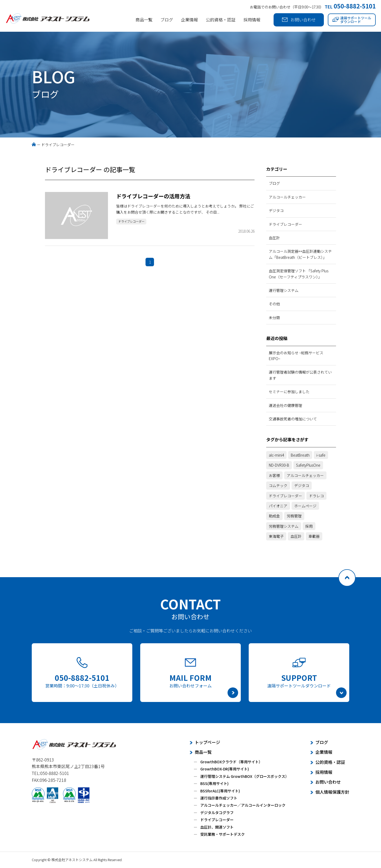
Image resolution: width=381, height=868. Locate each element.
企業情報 (189, 20)
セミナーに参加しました (289, 392)
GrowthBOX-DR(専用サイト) (225, 769)
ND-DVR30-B (279, 465)
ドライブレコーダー (134, 222)
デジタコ (276, 210)
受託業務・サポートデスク (223, 834)
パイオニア (278, 506)
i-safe (321, 455)
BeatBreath (300, 455)
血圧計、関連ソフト (217, 827)
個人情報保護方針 (332, 792)
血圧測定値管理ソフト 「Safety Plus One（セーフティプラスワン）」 (299, 274)
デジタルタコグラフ (217, 812)
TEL (350, 7)
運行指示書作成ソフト (219, 798)
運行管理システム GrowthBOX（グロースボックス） (245, 776)
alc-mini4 (276, 455)
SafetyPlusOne (308, 465)
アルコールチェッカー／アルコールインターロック (243, 805)
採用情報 (252, 20)
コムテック (278, 485)
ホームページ (305, 506)
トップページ (207, 742)
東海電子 (276, 536)
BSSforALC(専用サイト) (220, 791)
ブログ (167, 20)
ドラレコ (316, 496)
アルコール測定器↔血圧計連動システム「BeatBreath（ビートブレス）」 (300, 254)
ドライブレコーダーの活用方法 (153, 196)
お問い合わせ (299, 20)
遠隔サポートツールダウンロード (352, 20)
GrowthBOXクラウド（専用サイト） (231, 762)
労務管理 (294, 516)
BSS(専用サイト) (214, 783)
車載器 (314, 536)
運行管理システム (284, 290)
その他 (274, 304)
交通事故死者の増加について (293, 419)
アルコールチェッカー (287, 197)
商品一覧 (144, 20)
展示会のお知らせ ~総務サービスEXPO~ (296, 356)
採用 (309, 526)
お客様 (274, 475)
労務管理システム (284, 526)
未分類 (274, 318)
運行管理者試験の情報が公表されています (300, 375)
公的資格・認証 (221, 20)
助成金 (274, 516)
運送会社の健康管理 (285, 405)
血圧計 (274, 238)
